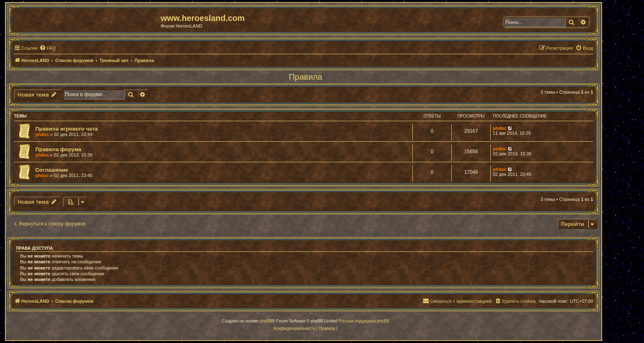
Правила (305, 77)
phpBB (266, 321)
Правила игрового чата (67, 129)
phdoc (42, 134)
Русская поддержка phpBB (364, 321)
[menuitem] (48, 48)
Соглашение (52, 170)
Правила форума (58, 149)
